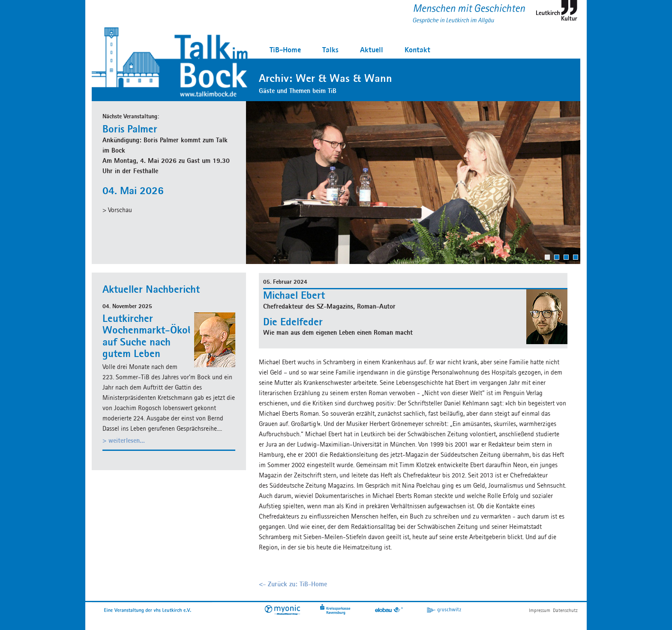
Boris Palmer (130, 129)
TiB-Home (285, 49)
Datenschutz (565, 610)
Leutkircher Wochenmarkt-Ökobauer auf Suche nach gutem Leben (158, 336)
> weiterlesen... (124, 440)
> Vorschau (117, 210)
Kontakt (417, 49)
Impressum (540, 610)
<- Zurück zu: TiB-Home (293, 584)
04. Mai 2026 (133, 190)
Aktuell (372, 49)
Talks (330, 49)
